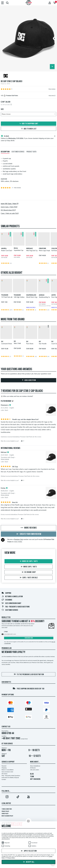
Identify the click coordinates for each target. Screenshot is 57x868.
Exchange (7, 600)
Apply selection (28, 851)
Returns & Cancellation (12, 597)
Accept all (28, 862)
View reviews (52, 89)
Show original (5, 459)
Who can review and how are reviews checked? (17, 396)
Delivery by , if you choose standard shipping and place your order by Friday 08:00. (28, 138)
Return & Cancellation (8, 770)
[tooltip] (55, 96)
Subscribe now (29, 638)
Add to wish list (29, 129)
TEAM (32, 777)
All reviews (4, 774)
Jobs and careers (35, 770)
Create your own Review (28, 534)
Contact (4, 779)
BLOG (32, 774)
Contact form (24, 739)
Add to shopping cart (28, 124)
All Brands (33, 768)
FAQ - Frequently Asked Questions (16, 607)
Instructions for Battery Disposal (10, 777)
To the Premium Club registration (28, 674)
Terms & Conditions (7, 809)
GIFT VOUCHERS (35, 779)
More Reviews (28, 528)
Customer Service (10, 610)
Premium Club (18, 539)
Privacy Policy (5, 811)
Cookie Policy (5, 814)
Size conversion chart (11, 603)
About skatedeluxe (35, 766)
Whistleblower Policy (7, 816)
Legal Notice (6, 803)
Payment (4, 766)
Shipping (6, 593)
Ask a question (29, 380)
